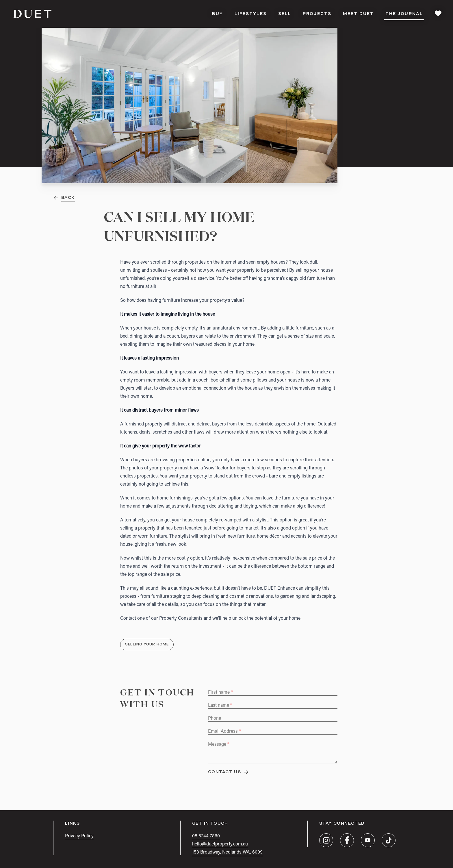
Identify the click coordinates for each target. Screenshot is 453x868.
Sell (285, 14)
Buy (217, 14)
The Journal (404, 15)
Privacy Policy (79, 836)
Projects (317, 14)
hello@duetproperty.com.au (220, 844)
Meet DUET (358, 14)
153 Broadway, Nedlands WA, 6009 (227, 852)
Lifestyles (251, 14)
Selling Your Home (147, 645)
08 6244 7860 (206, 836)
